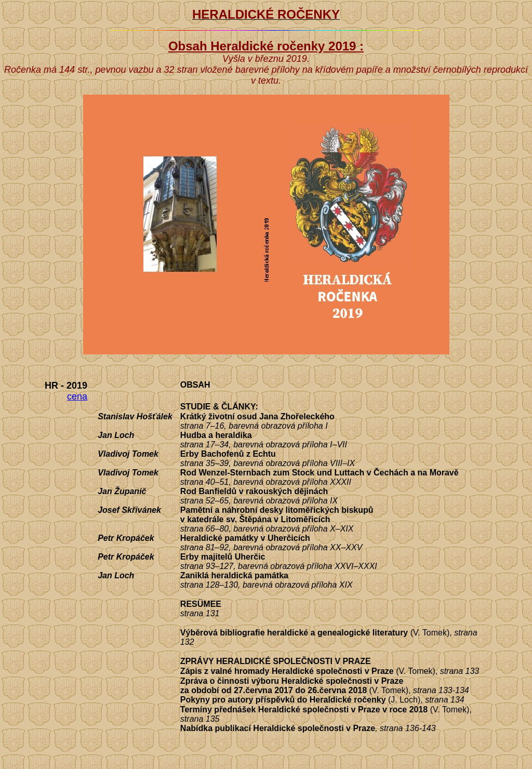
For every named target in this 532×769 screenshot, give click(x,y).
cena (77, 396)
